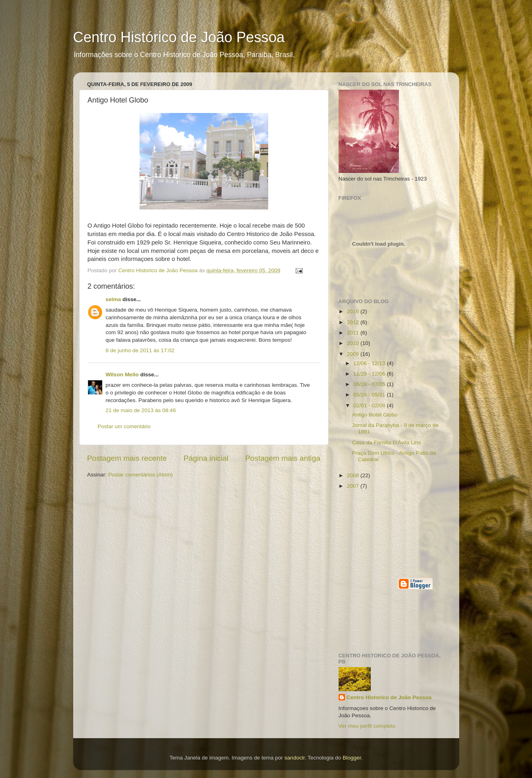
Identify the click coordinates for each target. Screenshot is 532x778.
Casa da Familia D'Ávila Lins (386, 442)
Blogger (352, 758)
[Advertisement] (375, 533)
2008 (353, 475)
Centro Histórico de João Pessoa (179, 37)
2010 (353, 343)
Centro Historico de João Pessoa (389, 697)
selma (113, 299)
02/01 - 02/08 (370, 405)
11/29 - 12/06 (370, 374)
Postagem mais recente (127, 458)
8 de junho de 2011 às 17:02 (140, 350)
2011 (353, 333)
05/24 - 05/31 (370, 395)
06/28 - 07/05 (370, 384)
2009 (353, 354)
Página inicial (206, 458)
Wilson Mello (122, 375)
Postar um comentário (124, 426)
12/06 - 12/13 (370, 363)
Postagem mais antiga (283, 458)
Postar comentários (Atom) (141, 475)
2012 (353, 322)
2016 (353, 311)
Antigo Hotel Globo (375, 415)
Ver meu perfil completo (367, 726)
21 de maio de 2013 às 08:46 (141, 410)
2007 (353, 486)
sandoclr (294, 758)
